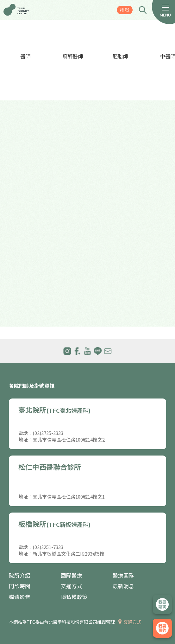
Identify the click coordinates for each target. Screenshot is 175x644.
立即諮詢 (162, 604)
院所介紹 (20, 575)
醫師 (25, 56)
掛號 (125, 10)
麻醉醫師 (73, 56)
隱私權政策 (74, 597)
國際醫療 (72, 575)
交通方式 (72, 586)
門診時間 (20, 586)
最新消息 (123, 586)
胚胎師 (120, 56)
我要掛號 (162, 628)
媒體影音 (20, 597)
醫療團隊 (123, 575)
